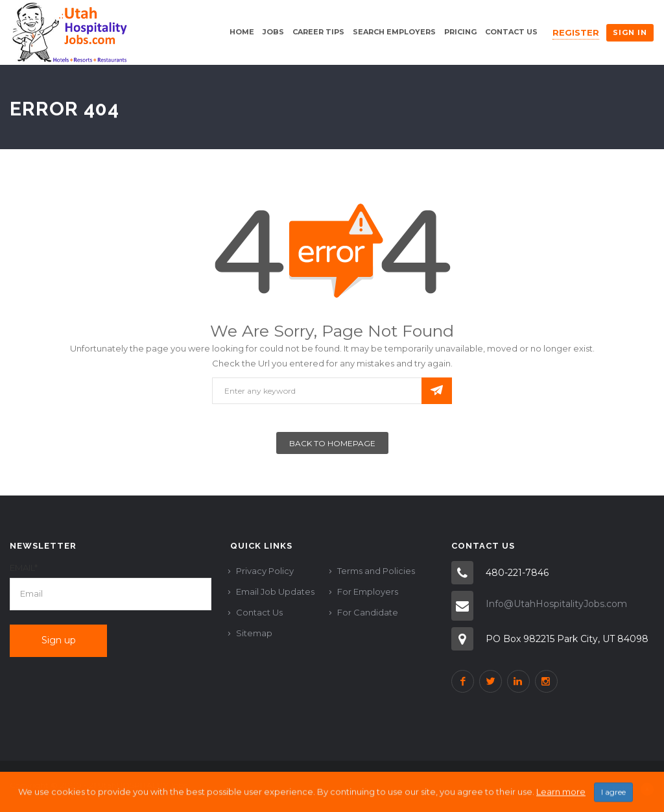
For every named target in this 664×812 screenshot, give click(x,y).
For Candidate (368, 612)
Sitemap (254, 633)
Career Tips (318, 32)
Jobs (273, 32)
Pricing (460, 32)
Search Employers (394, 32)
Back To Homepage (332, 443)
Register (576, 32)
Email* (24, 567)
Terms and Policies (376, 571)
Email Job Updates (275, 591)
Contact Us (511, 32)
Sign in (630, 32)
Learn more (561, 802)
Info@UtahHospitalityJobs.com (556, 604)
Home (242, 32)
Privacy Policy (265, 571)
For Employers (368, 591)
